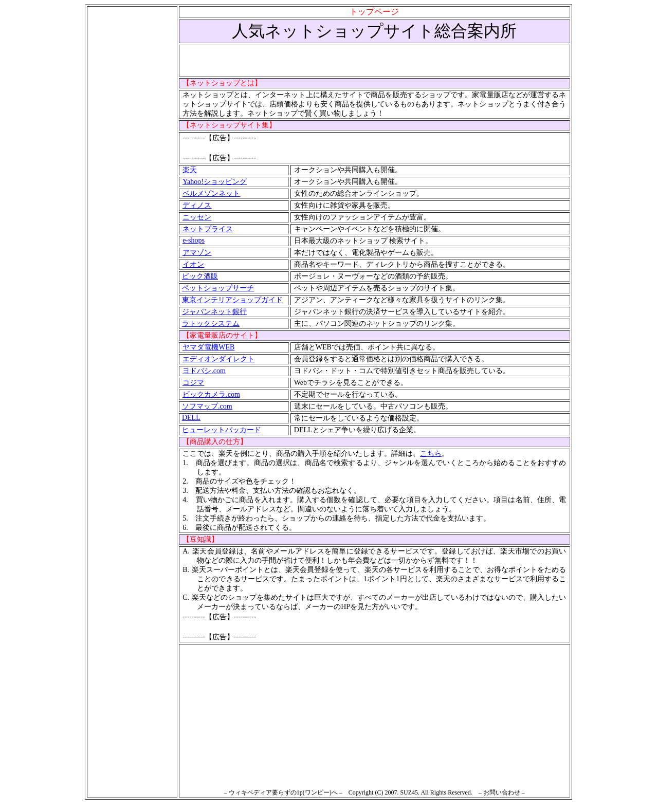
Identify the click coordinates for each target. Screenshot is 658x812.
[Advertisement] (132, 161)
